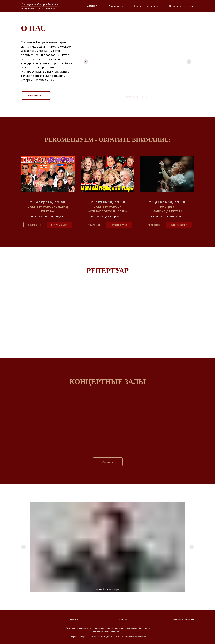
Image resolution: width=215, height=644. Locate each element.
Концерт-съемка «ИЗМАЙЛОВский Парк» (107, 209)
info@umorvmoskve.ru (137, 637)
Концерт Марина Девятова (167, 209)
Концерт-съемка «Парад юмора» (48, 209)
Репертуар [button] (115, 6)
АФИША (92, 6)
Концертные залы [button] (145, 6)
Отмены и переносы (182, 6)
